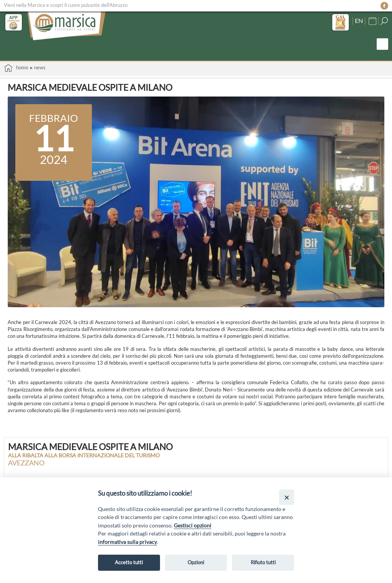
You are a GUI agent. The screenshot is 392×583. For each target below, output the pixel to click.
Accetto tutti (129, 562)
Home (16, 68)
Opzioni (196, 562)
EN (359, 21)
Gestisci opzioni (193, 525)
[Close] (287, 497)
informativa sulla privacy (127, 542)
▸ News (38, 67)
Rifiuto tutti (263, 562)
